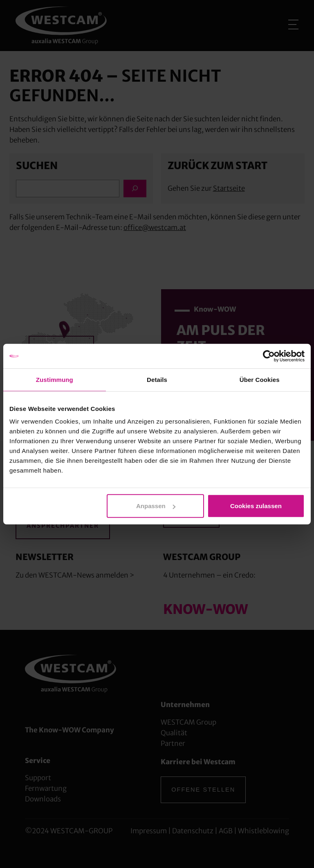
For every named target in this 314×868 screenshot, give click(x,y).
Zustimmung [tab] (55, 379)
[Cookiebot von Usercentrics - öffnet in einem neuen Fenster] (269, 356)
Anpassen (156, 506)
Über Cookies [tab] (260, 379)
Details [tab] (157, 379)
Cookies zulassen (256, 506)
